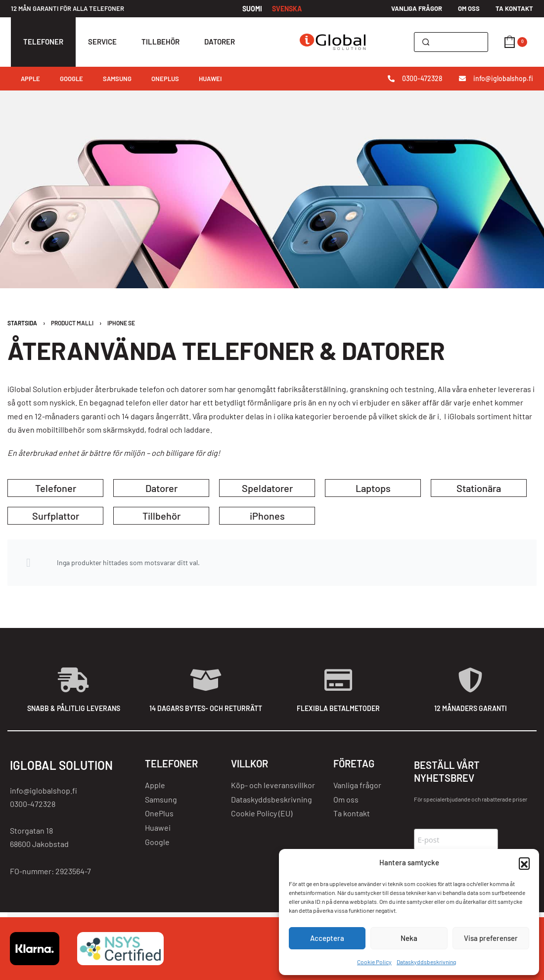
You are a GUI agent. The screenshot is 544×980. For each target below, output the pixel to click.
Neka (409, 938)
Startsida (22, 323)
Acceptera (327, 938)
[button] (524, 863)
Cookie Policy (374, 962)
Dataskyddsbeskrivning (426, 962)
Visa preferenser (491, 938)
